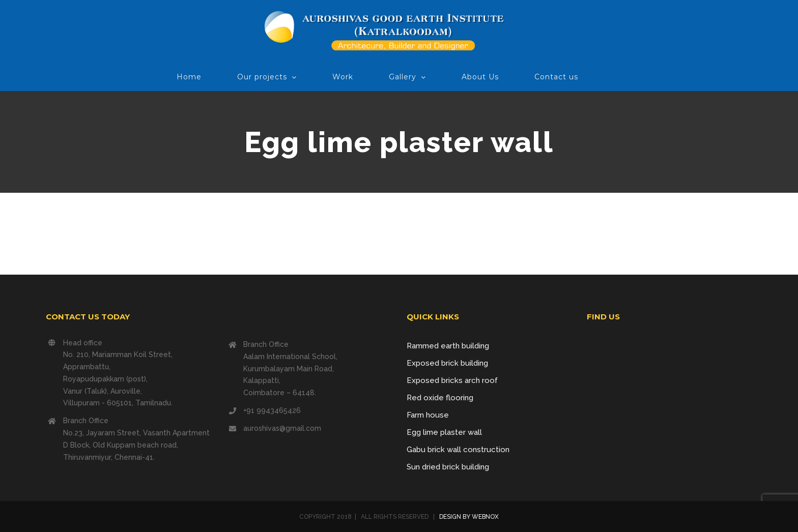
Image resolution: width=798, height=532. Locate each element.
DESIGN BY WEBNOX (468, 517)
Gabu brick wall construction (458, 450)
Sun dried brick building (448, 467)
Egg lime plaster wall (444, 432)
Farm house (428, 415)
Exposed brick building (447, 363)
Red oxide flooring (440, 398)
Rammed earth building (448, 346)
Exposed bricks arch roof (452, 380)
